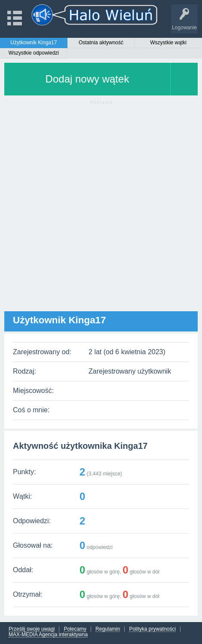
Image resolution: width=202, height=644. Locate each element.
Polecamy (75, 629)
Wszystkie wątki (168, 43)
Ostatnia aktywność (101, 43)
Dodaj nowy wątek (87, 79)
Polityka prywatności (152, 629)
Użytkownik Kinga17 (34, 43)
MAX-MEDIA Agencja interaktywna (48, 635)
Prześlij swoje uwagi (32, 629)
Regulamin (108, 629)
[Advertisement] (101, 210)
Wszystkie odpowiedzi (34, 53)
